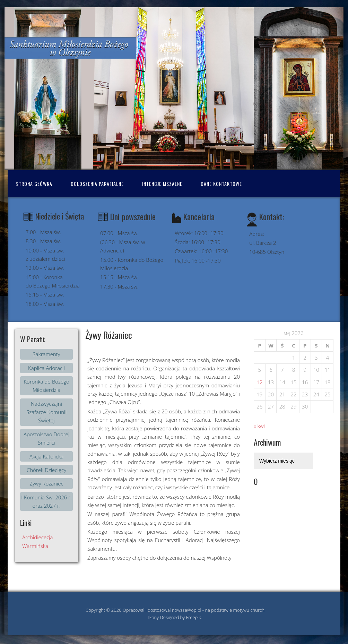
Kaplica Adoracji (46, 368)
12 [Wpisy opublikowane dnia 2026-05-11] (259, 382)
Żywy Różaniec (46, 483)
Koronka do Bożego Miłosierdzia (46, 386)
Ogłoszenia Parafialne (97, 184)
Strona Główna (34, 184)
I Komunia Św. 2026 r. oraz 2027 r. (46, 501)
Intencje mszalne (162, 184)
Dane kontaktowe (221, 184)
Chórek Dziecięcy (46, 470)
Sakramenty (46, 354)
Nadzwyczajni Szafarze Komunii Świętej (46, 412)
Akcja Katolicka (46, 456)
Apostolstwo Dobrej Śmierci (46, 438)
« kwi (259, 426)
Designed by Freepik (181, 617)
